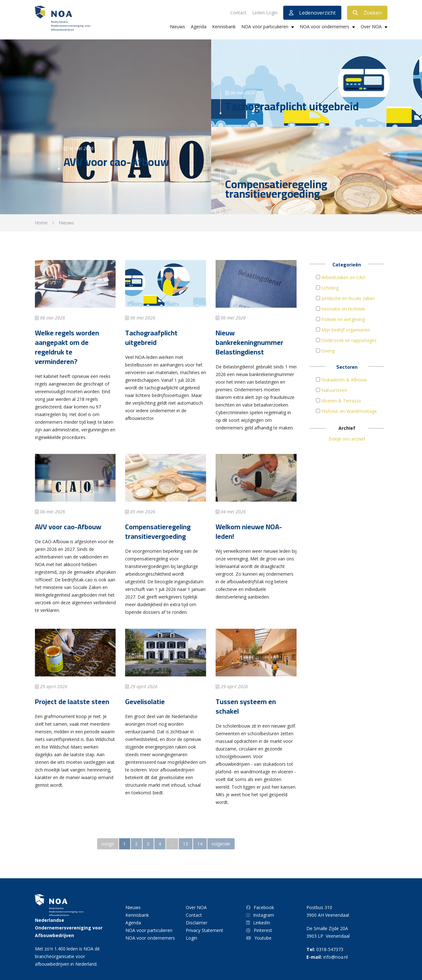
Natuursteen (334, 390)
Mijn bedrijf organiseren (346, 330)
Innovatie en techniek (343, 309)
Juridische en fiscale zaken (348, 298)
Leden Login (265, 13)
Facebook (260, 907)
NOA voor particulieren (265, 27)
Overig (328, 351)
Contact (238, 13)
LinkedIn (258, 923)
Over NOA (371, 27)
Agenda (199, 27)
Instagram (260, 915)
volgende (221, 844)
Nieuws (178, 27)
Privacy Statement (204, 930)
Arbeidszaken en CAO (343, 277)
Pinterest (259, 930)
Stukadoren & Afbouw (344, 380)
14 (200, 844)
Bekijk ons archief (347, 439)
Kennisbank (224, 27)
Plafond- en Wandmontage (349, 411)
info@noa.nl (335, 957)
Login (191, 938)
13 (185, 844)
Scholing (330, 288)
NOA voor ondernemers (325, 27)
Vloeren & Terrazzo (341, 401)
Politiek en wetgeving (343, 319)
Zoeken (367, 13)
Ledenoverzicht (312, 13)
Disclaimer (197, 923)
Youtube (259, 938)
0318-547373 (330, 949)
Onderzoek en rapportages (349, 340)
